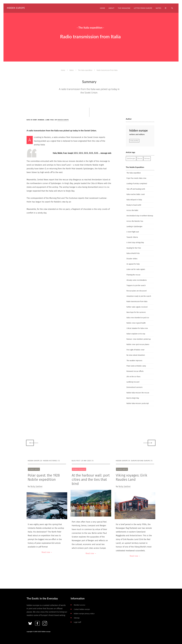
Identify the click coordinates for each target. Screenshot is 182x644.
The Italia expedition (85, 70)
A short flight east (133, 232)
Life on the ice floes (133, 377)
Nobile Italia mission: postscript (138, 403)
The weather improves (134, 361)
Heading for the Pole (134, 248)
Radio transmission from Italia (137, 302)
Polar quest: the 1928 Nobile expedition (44, 477)
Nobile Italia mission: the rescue (138, 393)
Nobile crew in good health (136, 323)
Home (63, 70)
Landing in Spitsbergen (134, 227)
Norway (147, 159)
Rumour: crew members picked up (139, 339)
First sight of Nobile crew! (135, 350)
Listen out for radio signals (136, 269)
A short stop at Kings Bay (135, 243)
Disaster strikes (132, 259)
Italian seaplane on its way (136, 334)
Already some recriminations (137, 280)
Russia (140, 159)
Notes (72, 70)
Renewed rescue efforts (135, 371)
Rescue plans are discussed (136, 291)
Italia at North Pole (133, 253)
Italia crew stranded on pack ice (138, 318)
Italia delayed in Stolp (134, 200)
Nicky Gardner (36, 486)
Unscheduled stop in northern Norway (140, 216)
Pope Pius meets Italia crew (136, 178)
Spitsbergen (131, 159)
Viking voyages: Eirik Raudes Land (132, 477)
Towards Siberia (132, 237)
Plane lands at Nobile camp (136, 366)
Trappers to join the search (136, 285)
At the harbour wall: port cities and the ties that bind (91, 480)
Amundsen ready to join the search (139, 296)
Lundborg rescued (133, 382)
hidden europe (63, 120)
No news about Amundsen (136, 355)
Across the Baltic (132, 210)
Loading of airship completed (137, 184)
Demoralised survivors (135, 387)
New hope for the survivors (136, 312)
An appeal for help (133, 264)
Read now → (47, 552)
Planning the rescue (133, 275)
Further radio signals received (137, 307)
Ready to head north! (134, 205)
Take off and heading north (136, 189)
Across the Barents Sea (135, 221)
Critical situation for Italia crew (137, 328)
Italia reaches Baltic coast (136, 194)
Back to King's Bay (133, 398)
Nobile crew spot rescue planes (138, 344)
